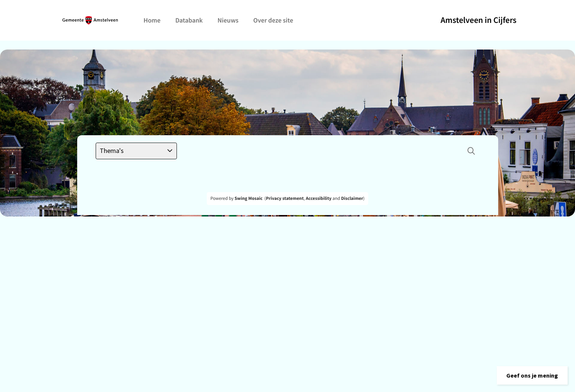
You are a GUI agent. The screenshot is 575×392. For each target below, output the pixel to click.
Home (152, 20)
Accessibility (319, 198)
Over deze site (273, 20)
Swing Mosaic (249, 198)
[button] (532, 375)
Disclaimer (352, 198)
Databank (189, 20)
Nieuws (228, 20)
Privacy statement (285, 198)
